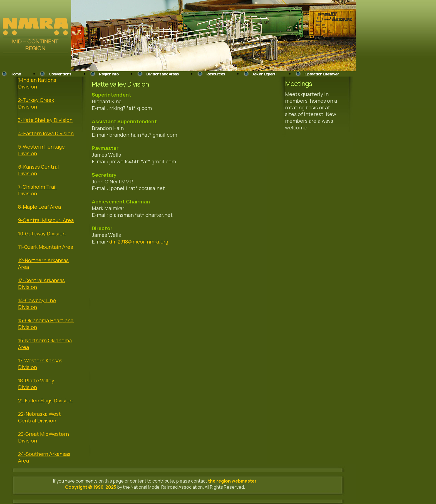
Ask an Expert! (264, 74)
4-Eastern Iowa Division (46, 133)
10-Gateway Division (42, 233)
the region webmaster (232, 481)
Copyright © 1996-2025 (91, 487)
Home (16, 74)
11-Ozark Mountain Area (46, 247)
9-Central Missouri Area (46, 220)
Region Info (109, 74)
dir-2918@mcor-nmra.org (139, 242)
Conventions (60, 74)
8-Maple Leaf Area (39, 207)
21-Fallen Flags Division (45, 400)
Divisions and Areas (162, 74)
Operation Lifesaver (322, 74)
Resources (215, 74)
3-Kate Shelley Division (45, 120)
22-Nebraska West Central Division (39, 417)
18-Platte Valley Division (36, 384)
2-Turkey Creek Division (36, 103)
